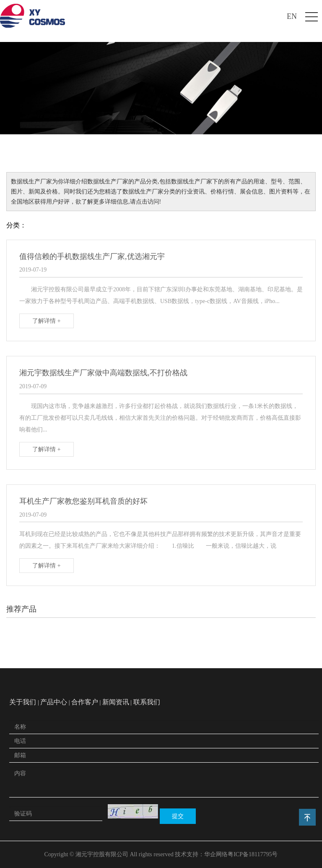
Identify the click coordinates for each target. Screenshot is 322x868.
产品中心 (54, 702)
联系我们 (147, 702)
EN (292, 16)
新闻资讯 (116, 702)
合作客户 (85, 702)
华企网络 (216, 854)
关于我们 (23, 702)
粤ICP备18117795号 (253, 854)
